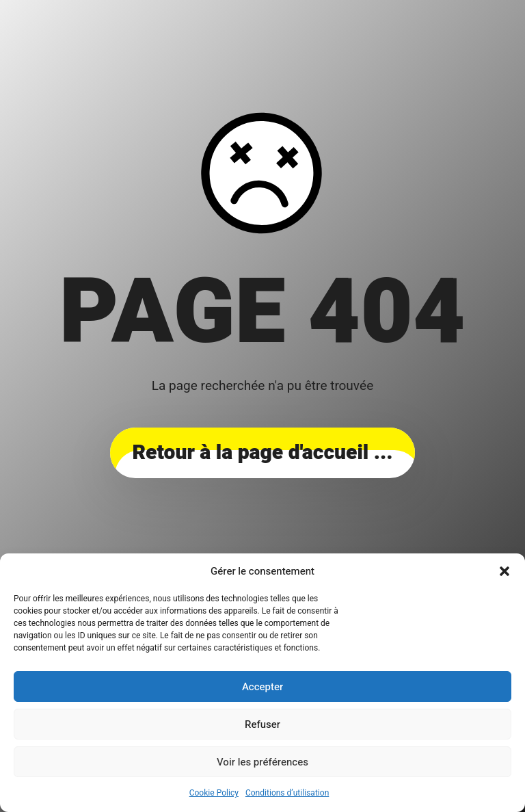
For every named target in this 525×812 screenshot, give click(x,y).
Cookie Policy (214, 793)
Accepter (262, 687)
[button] (504, 571)
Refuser (262, 724)
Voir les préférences (262, 762)
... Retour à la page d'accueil (262, 453)
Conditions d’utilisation (287, 793)
